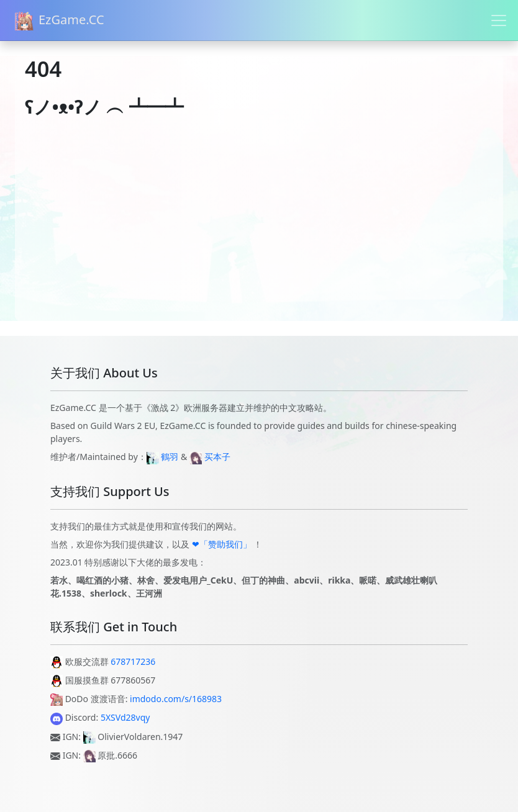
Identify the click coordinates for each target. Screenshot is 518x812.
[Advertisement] (259, 234)
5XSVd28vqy (125, 717)
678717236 (133, 661)
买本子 (217, 457)
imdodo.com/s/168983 (176, 699)
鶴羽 (170, 457)
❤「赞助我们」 (222, 544)
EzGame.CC (60, 21)
